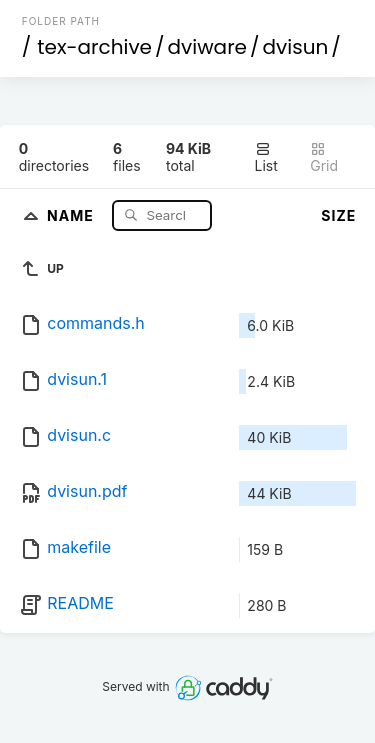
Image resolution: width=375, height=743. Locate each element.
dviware (207, 47)
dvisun (296, 47)
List (266, 157)
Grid (324, 157)
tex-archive (94, 47)
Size (338, 215)
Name (72, 214)
